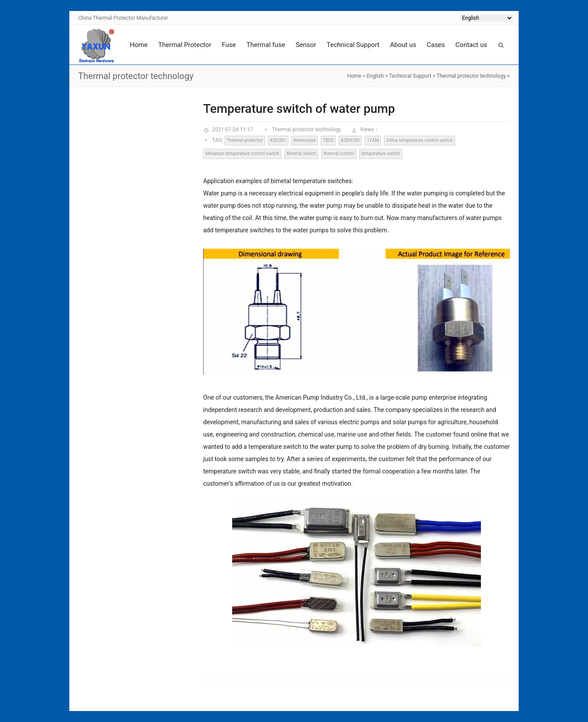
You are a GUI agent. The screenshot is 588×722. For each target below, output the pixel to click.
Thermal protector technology (471, 76)
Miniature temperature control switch (242, 153)
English (375, 76)
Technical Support (353, 45)
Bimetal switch (301, 153)
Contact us (471, 45)
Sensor (306, 45)
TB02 (328, 140)
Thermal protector (244, 140)
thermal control (339, 153)
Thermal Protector (185, 45)
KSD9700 (350, 140)
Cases (436, 45)
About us (403, 45)
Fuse (229, 45)
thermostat (305, 140)
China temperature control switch (419, 140)
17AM (373, 140)
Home (139, 45)
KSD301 (278, 140)
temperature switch (381, 153)
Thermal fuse (266, 45)
